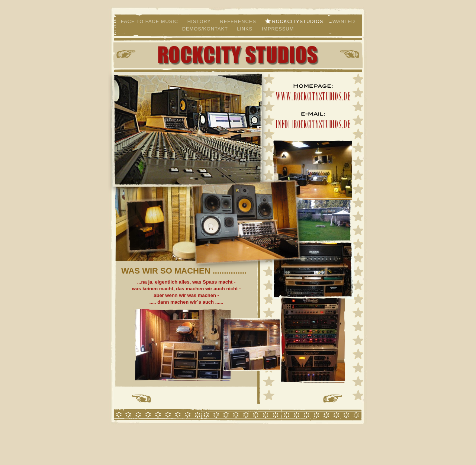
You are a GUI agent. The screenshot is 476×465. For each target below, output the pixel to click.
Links (246, 29)
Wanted (344, 21)
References (239, 21)
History (200, 21)
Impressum (278, 29)
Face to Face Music (150, 21)
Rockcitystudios (298, 21)
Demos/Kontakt (206, 29)
